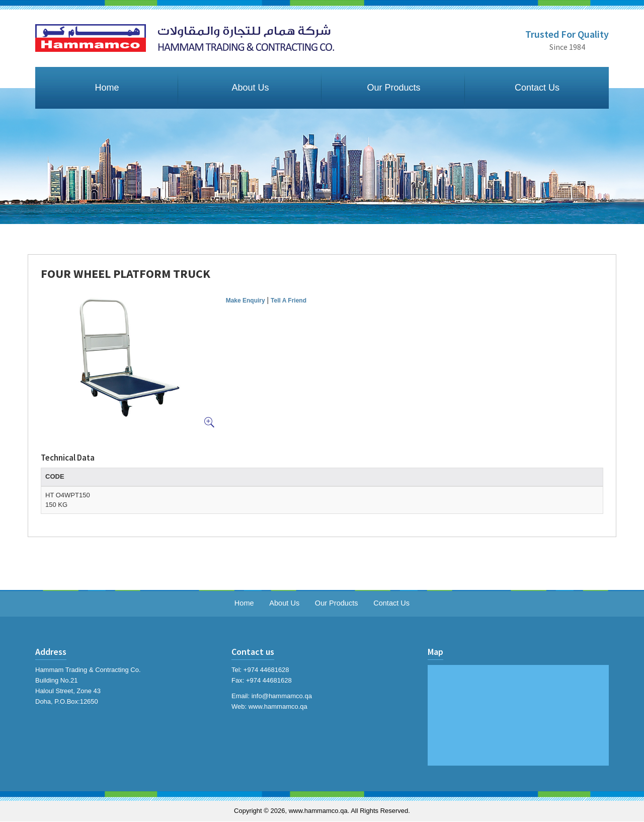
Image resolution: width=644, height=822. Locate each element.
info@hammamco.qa (282, 696)
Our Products (393, 88)
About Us (250, 88)
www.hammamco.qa (278, 706)
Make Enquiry (246, 301)
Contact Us (537, 88)
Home (107, 88)
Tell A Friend (289, 301)
